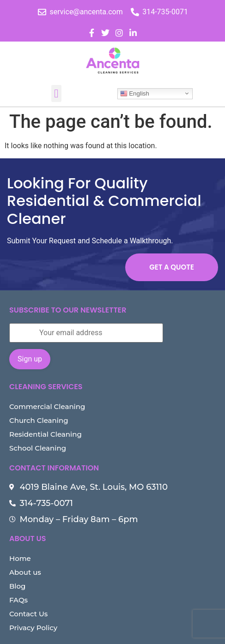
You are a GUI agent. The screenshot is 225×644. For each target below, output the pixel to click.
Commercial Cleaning (47, 406)
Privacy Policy (33, 628)
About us (25, 572)
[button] (56, 94)
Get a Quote (172, 267)
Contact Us (28, 614)
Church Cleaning (39, 420)
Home (20, 558)
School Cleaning (38, 448)
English (135, 93)
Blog (17, 586)
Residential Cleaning (46, 434)
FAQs (18, 600)
